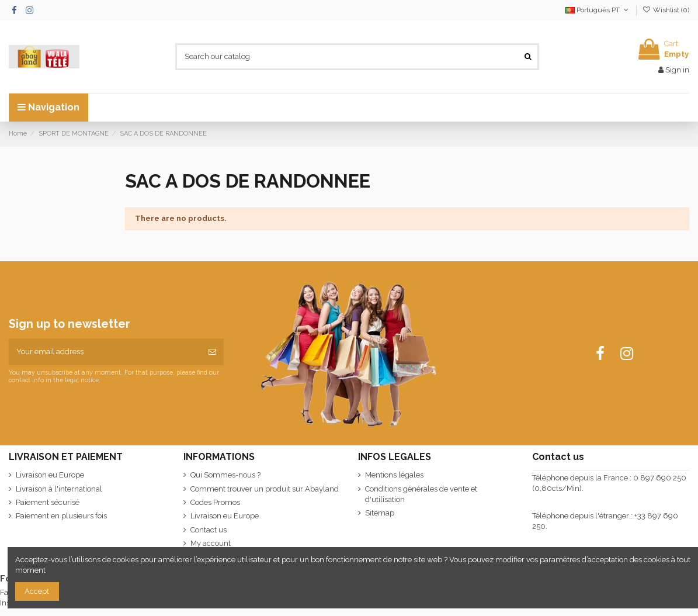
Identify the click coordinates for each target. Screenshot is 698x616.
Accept (37, 591)
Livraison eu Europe (50, 475)
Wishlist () (666, 10)
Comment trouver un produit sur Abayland (265, 489)
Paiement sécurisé (48, 502)
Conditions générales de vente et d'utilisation (421, 494)
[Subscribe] (212, 352)
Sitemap (380, 513)
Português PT (598, 10)
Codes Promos (215, 502)
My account (211, 543)
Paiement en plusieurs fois (61, 516)
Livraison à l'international (59, 489)
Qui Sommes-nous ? (225, 475)
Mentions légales (394, 475)
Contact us (209, 530)
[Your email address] (105, 352)
